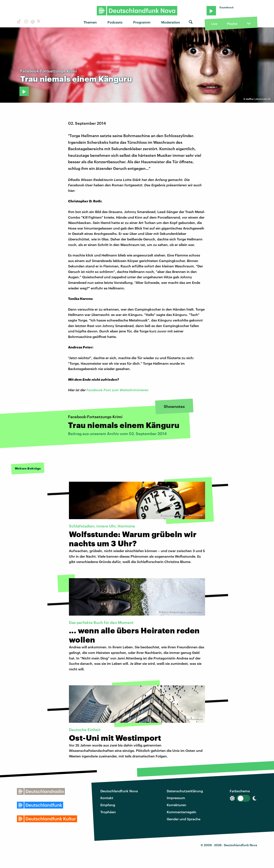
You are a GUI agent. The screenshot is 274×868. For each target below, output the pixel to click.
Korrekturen (176, 805)
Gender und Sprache (184, 819)
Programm (142, 22)
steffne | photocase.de (258, 99)
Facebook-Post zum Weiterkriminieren (117, 390)
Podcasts (115, 22)
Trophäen (108, 812)
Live (214, 24)
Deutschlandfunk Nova (119, 791)
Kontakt (107, 798)
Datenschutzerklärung (185, 791)
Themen (90, 22)
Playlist (232, 24)
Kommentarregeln (182, 812)
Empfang (108, 805)
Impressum (176, 798)
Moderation (171, 22)
